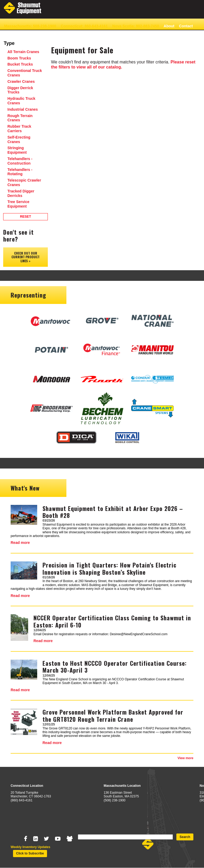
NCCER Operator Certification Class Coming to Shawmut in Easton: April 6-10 (112, 621)
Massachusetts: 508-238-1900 (30, 26)
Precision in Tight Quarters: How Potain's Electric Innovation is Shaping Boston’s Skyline (109, 568)
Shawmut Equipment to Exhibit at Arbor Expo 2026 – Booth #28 (113, 512)
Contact (186, 26)
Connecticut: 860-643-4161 (84, 26)
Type (9, 43)
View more (185, 758)
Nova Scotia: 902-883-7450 (136, 26)
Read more (20, 543)
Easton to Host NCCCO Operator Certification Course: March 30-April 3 (115, 667)
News (9, 34)
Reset (25, 217)
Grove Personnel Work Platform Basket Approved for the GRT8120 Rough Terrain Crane (113, 715)
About (169, 26)
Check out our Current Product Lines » (25, 257)
